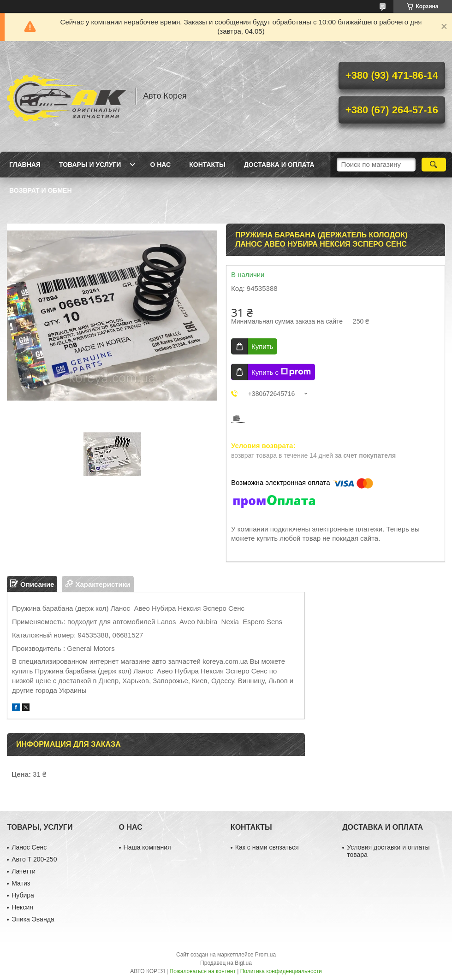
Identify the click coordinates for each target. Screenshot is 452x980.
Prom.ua (265, 955)
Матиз (21, 883)
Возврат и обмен (41, 190)
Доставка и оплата (279, 165)
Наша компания (147, 847)
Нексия (22, 907)
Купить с (281, 372)
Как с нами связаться (267, 847)
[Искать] (434, 165)
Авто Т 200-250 (34, 859)
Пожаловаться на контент (203, 971)
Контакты (207, 165)
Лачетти (24, 871)
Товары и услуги (90, 165)
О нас (160, 165)
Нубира (23, 895)
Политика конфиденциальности (281, 971)
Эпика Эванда (33, 919)
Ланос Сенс (29, 847)
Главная (25, 165)
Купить (262, 346)
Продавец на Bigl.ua (226, 963)
